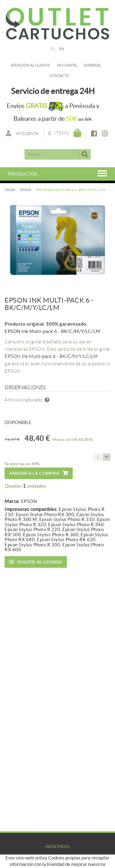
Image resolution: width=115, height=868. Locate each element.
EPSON (26, 190)
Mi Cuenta (57, 863)
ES (53, 49)
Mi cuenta (67, 65)
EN (62, 49)
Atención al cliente (30, 65)
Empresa (92, 65)
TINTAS (10, 190)
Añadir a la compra (39, 473)
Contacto (59, 76)
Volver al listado (36, 562)
